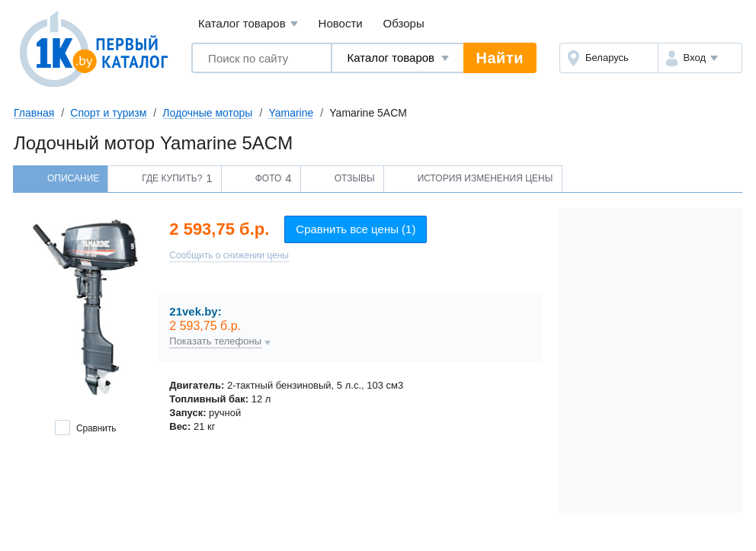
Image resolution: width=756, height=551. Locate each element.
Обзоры (404, 23)
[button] (700, 58)
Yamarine (291, 113)
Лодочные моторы (207, 113)
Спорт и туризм (108, 113)
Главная (34, 113)
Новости (341, 23)
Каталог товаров (248, 24)
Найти (500, 58)
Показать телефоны (215, 341)
